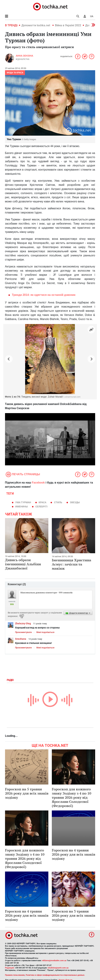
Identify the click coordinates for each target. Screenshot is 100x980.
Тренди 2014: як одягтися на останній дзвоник (44, 295)
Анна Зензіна (24, 56)
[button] (85, 16)
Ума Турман (23, 502)
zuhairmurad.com (72, 397)
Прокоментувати (23, 632)
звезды (75, 502)
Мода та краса (15, 73)
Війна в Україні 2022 (68, 25)
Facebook (38, 483)
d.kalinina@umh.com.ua (58, 968)
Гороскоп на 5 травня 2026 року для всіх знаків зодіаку (27, 793)
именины (21, 507)
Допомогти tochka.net (36, 25)
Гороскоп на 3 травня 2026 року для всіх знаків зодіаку (73, 915)
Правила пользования (15, 975)
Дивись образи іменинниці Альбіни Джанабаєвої (23, 564)
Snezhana (21, 639)
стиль (58, 502)
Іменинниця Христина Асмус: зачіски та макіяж (71, 564)
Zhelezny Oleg (23, 623)
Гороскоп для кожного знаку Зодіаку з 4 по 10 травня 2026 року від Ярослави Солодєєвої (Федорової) (71, 797)
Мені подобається (45, 632)
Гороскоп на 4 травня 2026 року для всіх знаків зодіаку (73, 854)
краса (42, 502)
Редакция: (10, 968)
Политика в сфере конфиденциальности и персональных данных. (55, 975)
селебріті (41, 507)
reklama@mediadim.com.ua (54, 961)
